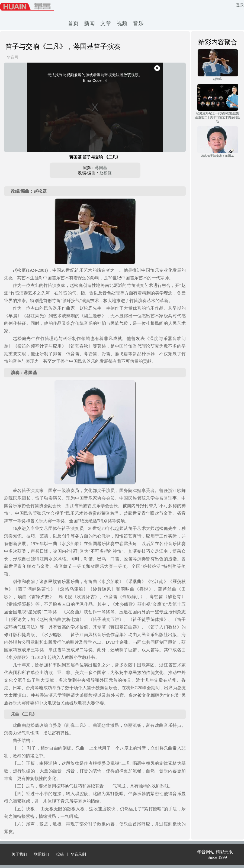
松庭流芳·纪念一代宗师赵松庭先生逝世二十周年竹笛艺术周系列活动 (218, 117)
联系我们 (41, 854)
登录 (240, 5)
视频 (122, 23)
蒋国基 (101, 168)
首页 (73, 23)
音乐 (138, 23)
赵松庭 (106, 173)
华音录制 (78, 854)
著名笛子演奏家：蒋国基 (218, 156)
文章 (106, 23)
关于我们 (19, 854)
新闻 (89, 23)
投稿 (60, 854)
